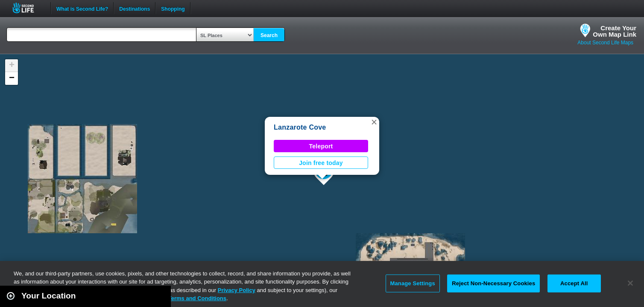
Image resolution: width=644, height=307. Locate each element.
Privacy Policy (237, 290)
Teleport (321, 146)
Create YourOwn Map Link (615, 31)
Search (269, 35)
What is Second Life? (82, 8)
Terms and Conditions (197, 298)
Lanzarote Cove (300, 127)
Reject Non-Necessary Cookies (493, 283)
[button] (374, 122)
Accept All (574, 283)
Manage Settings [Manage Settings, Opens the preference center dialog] (413, 283)
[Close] (630, 283)
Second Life (28, 8)
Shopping (173, 8)
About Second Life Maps (605, 43)
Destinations (135, 8)
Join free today (321, 163)
